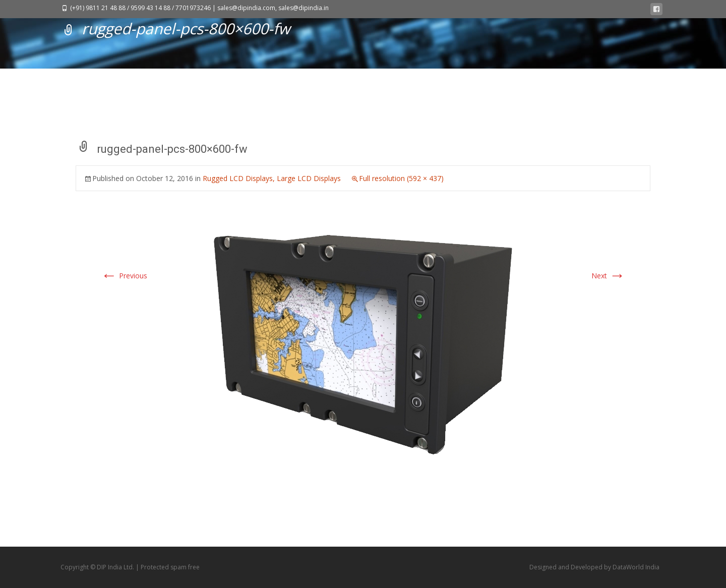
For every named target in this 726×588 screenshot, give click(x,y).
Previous (124, 276)
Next (608, 276)
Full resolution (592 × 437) (401, 178)
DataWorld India (636, 567)
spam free (185, 567)
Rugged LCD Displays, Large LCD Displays (272, 178)
